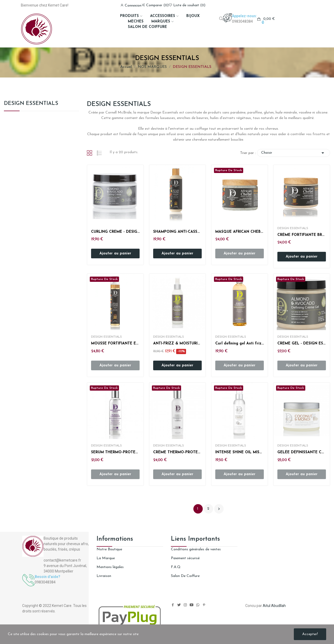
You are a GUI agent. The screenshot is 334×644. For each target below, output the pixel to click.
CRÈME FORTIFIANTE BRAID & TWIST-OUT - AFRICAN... (302, 235)
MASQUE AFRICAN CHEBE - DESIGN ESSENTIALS (240, 232)
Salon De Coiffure (185, 576)
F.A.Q (176, 567)
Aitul (267, 606)
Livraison (104, 576)
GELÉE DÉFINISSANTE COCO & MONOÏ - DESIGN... (302, 452)
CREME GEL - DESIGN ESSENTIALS (302, 344)
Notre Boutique (109, 549)
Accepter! (310, 634)
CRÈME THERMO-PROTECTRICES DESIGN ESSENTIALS (177, 452)
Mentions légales (110, 567)
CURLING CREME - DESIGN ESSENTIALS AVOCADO (115, 232)
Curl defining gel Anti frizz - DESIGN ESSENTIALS (240, 344)
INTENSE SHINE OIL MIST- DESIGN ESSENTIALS (240, 452)
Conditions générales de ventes (196, 549)
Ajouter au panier (115, 254)
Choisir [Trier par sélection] (294, 153)
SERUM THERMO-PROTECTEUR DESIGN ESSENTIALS (115, 452)
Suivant (219, 509)
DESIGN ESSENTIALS (31, 104)
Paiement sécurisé (185, 558)
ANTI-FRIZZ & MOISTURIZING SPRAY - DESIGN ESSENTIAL (177, 344)
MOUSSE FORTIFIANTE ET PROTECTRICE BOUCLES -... (115, 344)
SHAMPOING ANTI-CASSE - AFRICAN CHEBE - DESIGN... (177, 232)
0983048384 (242, 21)
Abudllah (278, 606)
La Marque (106, 558)
